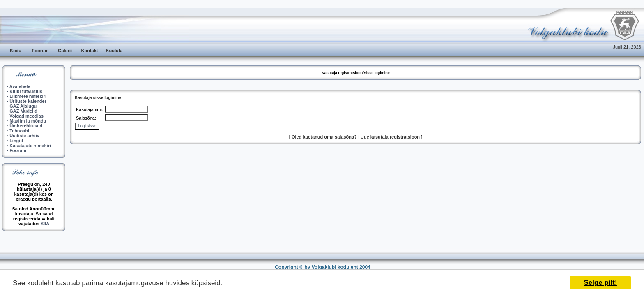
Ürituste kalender (28, 101)
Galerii (65, 51)
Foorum (40, 51)
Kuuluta (114, 51)
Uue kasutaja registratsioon (390, 137)
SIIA (45, 224)
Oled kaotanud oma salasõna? (324, 137)
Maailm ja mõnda (28, 121)
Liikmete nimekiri (28, 96)
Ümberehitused (26, 126)
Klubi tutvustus (26, 91)
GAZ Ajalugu (23, 106)
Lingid (16, 141)
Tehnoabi (19, 131)
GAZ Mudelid (23, 111)
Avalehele (20, 86)
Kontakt (90, 51)
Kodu (16, 51)
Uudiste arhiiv (24, 136)
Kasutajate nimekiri (30, 146)
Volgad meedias (26, 116)
